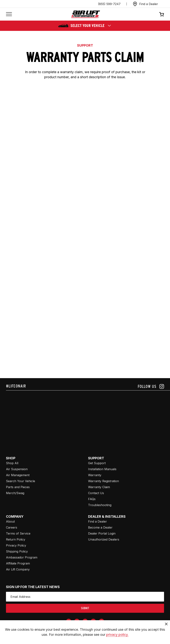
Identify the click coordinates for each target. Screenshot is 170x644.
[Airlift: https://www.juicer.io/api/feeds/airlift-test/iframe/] (88, 419)
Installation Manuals (102, 469)
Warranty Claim (99, 487)
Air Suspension (17, 469)
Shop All (12, 463)
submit (85, 608)
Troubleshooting (100, 505)
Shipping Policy (17, 551)
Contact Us (96, 493)
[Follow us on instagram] (151, 386)
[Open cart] (162, 14)
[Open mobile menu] (9, 14)
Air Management (18, 475)
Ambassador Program (22, 557)
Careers (12, 527)
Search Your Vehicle (21, 481)
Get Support (97, 463)
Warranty (95, 475)
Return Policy (16, 539)
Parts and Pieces (18, 487)
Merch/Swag (15, 493)
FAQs (92, 499)
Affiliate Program (18, 563)
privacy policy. (117, 635)
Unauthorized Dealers (104, 539)
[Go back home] (86, 14)
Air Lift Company (18, 569)
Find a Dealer (98, 521)
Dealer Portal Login (102, 533)
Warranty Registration (103, 481)
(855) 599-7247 (109, 4)
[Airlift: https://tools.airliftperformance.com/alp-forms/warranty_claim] (85, 238)
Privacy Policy (16, 545)
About (10, 521)
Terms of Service (18, 533)
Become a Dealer (100, 527)
